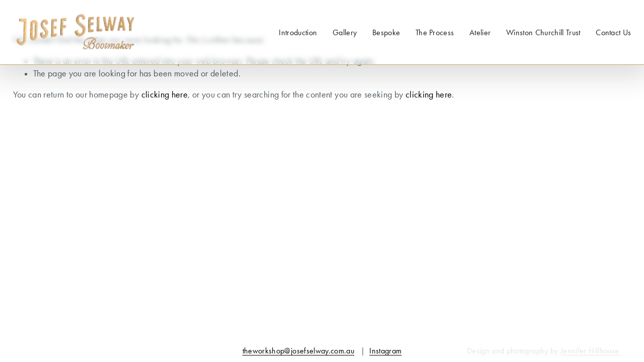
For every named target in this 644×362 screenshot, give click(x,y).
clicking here (165, 95)
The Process (435, 32)
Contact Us (613, 32)
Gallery (345, 32)
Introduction (298, 32)
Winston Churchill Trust (543, 32)
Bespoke (386, 32)
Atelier (480, 32)
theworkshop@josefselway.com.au (299, 351)
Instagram (385, 351)
